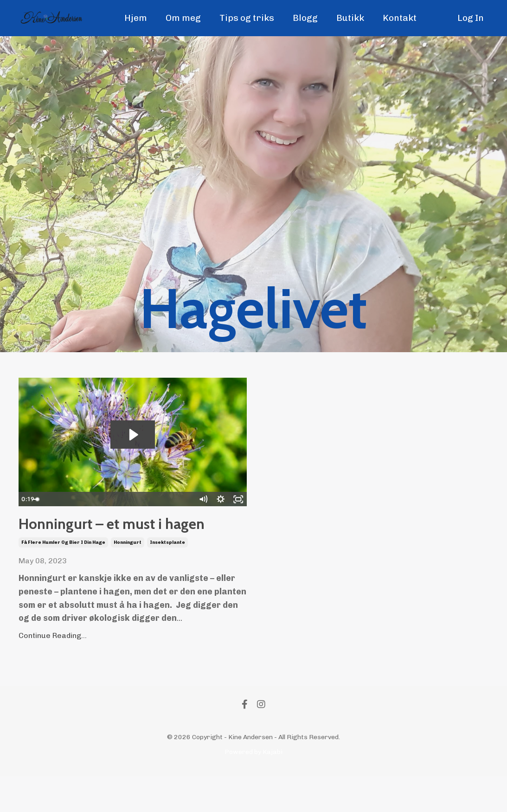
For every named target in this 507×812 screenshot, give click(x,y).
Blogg (305, 18)
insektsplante (167, 579)
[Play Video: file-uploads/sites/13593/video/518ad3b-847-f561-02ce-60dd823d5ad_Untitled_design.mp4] (133, 435)
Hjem (132, 18)
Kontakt (401, 18)
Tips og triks (245, 18)
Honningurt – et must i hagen (127, 542)
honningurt (128, 579)
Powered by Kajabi (253, 788)
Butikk (350, 18)
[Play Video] (27, 499)
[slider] (123, 499)
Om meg (180, 18)
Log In (470, 18)
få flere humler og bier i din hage (63, 579)
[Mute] (203, 499)
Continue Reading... (53, 672)
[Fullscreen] (238, 499)
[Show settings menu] (221, 499)
